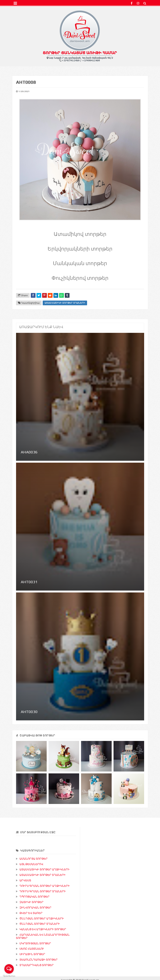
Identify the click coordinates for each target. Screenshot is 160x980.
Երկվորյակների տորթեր (80, 248)
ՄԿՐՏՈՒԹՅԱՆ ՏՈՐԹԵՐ (35, 943)
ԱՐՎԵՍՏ (25, 880)
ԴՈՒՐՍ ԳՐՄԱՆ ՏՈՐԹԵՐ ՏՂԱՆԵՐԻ (43, 891)
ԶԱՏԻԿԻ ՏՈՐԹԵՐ (31, 902)
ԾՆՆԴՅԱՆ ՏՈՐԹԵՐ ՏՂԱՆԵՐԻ (40, 924)
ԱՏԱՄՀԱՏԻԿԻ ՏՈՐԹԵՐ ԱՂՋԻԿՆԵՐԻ (44, 869)
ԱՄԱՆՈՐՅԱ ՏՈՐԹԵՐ (34, 859)
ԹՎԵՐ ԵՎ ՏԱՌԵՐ (31, 913)
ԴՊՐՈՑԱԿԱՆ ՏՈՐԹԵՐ (34, 897)
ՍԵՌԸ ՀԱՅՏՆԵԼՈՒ (32, 949)
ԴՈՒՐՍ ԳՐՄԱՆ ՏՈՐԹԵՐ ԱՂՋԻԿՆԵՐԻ (45, 886)
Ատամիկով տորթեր (80, 234)
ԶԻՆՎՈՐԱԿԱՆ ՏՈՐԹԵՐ (35, 908)
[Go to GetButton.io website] (9, 976)
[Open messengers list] (9, 969)
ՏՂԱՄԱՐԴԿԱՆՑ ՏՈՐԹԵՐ (37, 965)
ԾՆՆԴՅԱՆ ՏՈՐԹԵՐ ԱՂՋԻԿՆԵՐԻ (42, 918)
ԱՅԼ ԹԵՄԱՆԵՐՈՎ (31, 864)
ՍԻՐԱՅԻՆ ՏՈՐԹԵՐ (32, 954)
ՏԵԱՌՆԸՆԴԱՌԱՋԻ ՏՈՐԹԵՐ (39, 960)
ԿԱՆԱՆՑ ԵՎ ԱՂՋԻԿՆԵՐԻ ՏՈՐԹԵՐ (43, 929)
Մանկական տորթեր (80, 263)
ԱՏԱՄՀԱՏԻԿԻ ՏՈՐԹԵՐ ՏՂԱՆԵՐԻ (65, 303)
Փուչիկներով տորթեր (80, 278)
